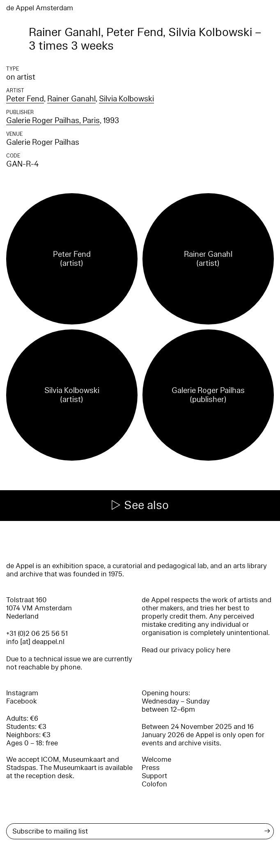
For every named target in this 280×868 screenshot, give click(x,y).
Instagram (22, 693)
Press (151, 768)
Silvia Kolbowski (126, 99)
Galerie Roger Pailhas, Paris (53, 121)
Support (154, 776)
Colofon (154, 784)
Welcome (156, 759)
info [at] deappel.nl (35, 642)
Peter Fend (25, 99)
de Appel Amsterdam (40, 8)
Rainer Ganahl (71, 99)
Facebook (22, 701)
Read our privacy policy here (186, 650)
